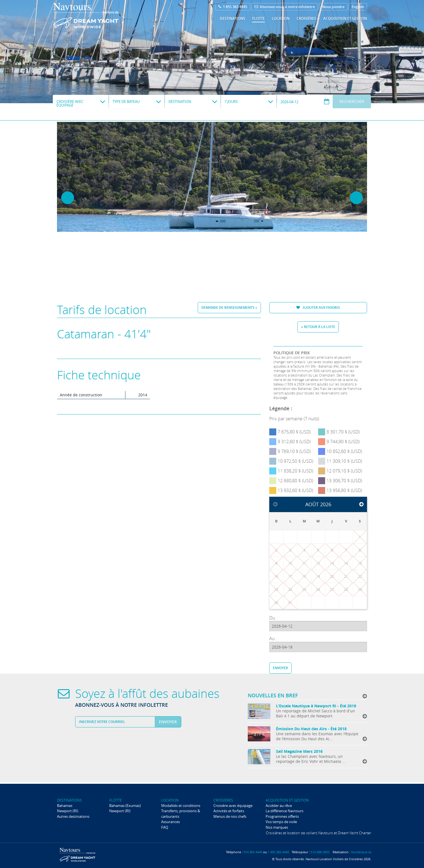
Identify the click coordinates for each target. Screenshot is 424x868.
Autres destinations (73, 816)
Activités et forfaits (229, 811)
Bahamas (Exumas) (125, 806)
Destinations (233, 18)
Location (281, 18)
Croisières (306, 18)
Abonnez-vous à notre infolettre (285, 7)
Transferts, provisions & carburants (181, 813)
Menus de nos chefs (230, 816)
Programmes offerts (282, 816)
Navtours (97, 16)
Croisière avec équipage (233, 806)
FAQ (165, 827)
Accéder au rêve (279, 806)
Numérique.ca (361, 852)
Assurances (171, 822)
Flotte (259, 18)
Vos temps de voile (281, 822)
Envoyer (280, 668)
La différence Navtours (284, 811)
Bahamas (65, 806)
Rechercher (352, 101)
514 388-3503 (320, 852)
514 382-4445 (253, 852)
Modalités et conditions (181, 806)
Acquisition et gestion (345, 18)
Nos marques (277, 827)
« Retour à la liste (318, 327)
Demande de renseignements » (229, 308)
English (358, 7)
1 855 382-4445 (233, 7)
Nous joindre (333, 7)
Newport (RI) (68, 811)
